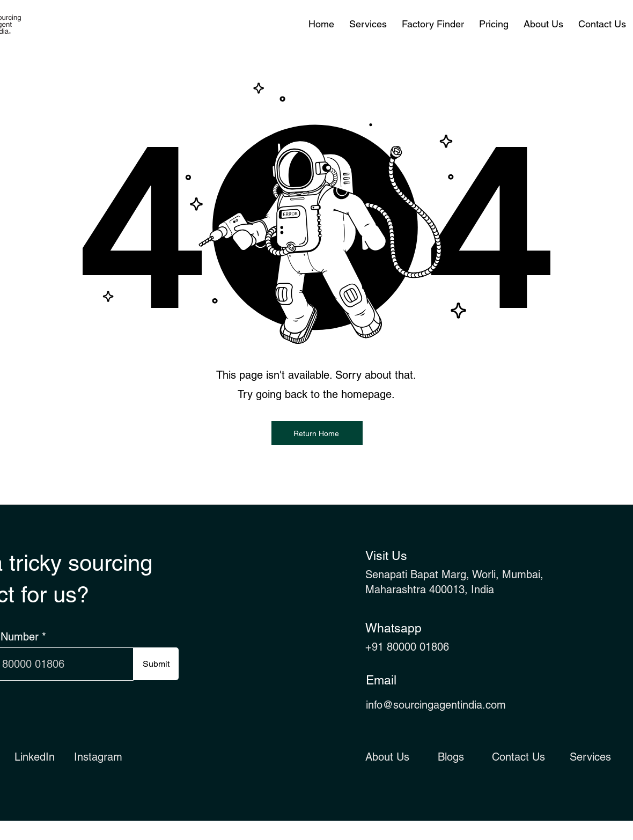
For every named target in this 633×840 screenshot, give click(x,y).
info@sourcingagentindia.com (436, 705)
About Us (387, 757)
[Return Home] (317, 433)
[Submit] (156, 664)
